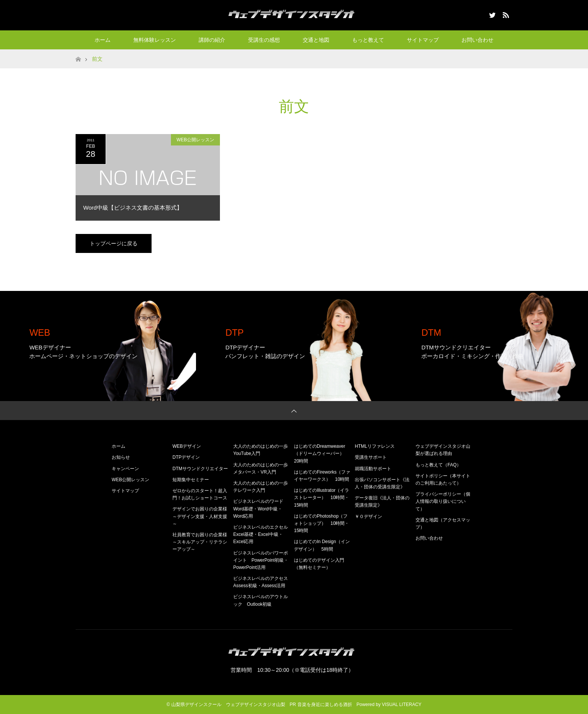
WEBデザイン (187, 446)
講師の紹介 (212, 40)
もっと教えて (368, 40)
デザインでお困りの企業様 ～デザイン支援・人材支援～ (202, 516)
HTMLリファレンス (375, 446)
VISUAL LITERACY (401, 705)
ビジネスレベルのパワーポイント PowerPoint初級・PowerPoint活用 (261, 560)
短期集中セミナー (191, 480)
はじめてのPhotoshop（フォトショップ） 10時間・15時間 (322, 523)
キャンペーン (125, 469)
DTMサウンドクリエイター (200, 469)
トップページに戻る (114, 243)
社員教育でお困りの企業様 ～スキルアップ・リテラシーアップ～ (202, 542)
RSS (505, 14)
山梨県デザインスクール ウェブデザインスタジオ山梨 (228, 705)
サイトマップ (423, 40)
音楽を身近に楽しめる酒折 (325, 705)
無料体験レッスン (155, 40)
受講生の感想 (264, 40)
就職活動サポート (373, 469)
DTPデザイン (186, 457)
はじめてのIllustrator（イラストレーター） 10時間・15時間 (322, 498)
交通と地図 (316, 40)
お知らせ (121, 457)
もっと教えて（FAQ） (438, 465)
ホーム (103, 40)
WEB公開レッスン (195, 140)
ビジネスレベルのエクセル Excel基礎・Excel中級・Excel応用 (263, 534)
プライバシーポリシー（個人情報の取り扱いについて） (443, 501)
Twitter (492, 14)
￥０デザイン (368, 517)
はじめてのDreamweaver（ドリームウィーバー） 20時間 (321, 453)
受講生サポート (371, 457)
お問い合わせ (477, 40)
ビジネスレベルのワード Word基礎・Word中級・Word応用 (261, 509)
